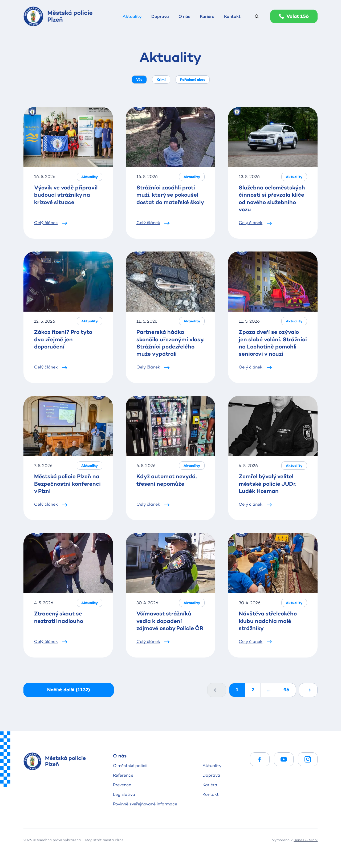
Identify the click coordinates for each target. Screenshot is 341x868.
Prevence (122, 785)
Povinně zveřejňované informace (145, 804)
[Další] (308, 690)
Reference (123, 775)
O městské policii (130, 766)
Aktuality (212, 766)
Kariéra (210, 785)
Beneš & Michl (306, 840)
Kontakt (211, 794)
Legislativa (124, 794)
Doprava (211, 775)
